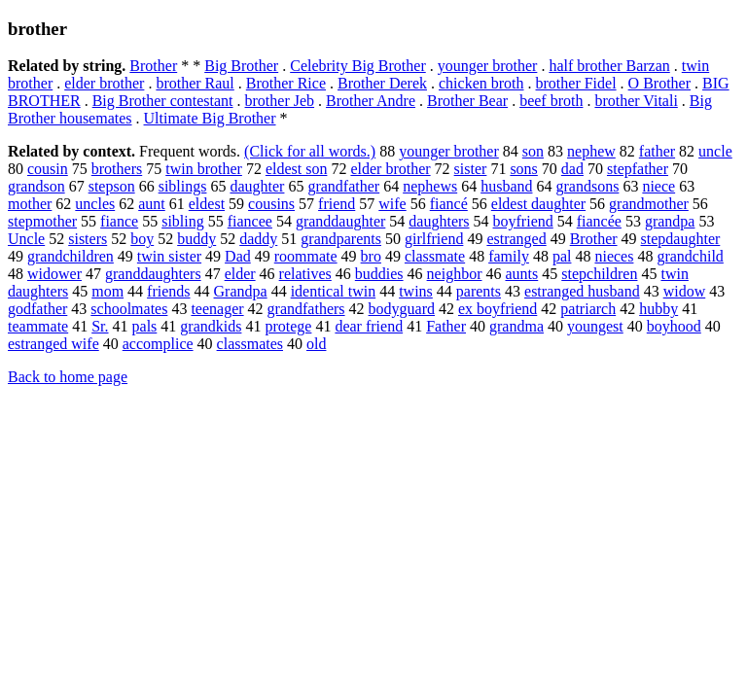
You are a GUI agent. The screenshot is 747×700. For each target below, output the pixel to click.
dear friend (369, 326)
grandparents (341, 239)
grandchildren (71, 256)
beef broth (551, 101)
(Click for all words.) (310, 151)
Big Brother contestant (163, 101)
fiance (119, 221)
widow (685, 291)
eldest (207, 204)
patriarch (588, 309)
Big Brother (241, 66)
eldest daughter (538, 204)
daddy (258, 239)
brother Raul (195, 83)
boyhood (674, 326)
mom (107, 291)
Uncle (26, 239)
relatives (305, 274)
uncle (715, 151)
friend (337, 204)
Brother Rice (286, 83)
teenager (217, 309)
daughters (439, 221)
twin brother (204, 169)
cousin (48, 169)
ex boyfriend (498, 309)
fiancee (250, 221)
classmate (435, 256)
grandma (516, 326)
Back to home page (68, 377)
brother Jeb (280, 101)
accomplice (158, 344)
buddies (379, 274)
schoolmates (129, 309)
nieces (614, 256)
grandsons (587, 186)
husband (506, 186)
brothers (117, 169)
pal (562, 256)
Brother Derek (382, 83)
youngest (595, 326)
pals (145, 326)
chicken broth (481, 83)
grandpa (670, 221)
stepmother (42, 221)
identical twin (334, 291)
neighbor (455, 274)
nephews (430, 186)
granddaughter (340, 221)
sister (471, 169)
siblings (183, 186)
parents (479, 291)
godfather (37, 309)
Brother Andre (371, 101)
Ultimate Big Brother (210, 118)
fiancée (599, 221)
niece (658, 186)
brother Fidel (576, 83)
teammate (38, 326)
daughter (257, 186)
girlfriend (434, 239)
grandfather (343, 186)
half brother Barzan (609, 66)
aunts (521, 274)
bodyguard (402, 309)
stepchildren (599, 274)
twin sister (169, 256)
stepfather (638, 169)
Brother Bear (467, 101)
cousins (271, 204)
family (509, 256)
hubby (658, 309)
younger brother (488, 66)
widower (54, 274)
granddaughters (153, 274)
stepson (112, 186)
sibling (183, 221)
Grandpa (241, 291)
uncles (95, 204)
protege (288, 326)
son (533, 151)
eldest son (297, 169)
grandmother (649, 204)
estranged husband (582, 291)
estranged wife (53, 344)
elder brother (104, 83)
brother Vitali (636, 101)
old (316, 344)
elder (240, 274)
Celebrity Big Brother (358, 66)
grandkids (211, 326)
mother (30, 204)
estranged (516, 239)
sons (523, 169)
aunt (152, 204)
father (657, 151)
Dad (238, 256)
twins (416, 291)
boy (142, 239)
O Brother (659, 83)
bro (371, 256)
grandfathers (306, 309)
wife (392, 204)
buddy (196, 239)
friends (168, 291)
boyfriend (523, 221)
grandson (36, 186)
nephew (591, 151)
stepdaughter (681, 239)
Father (446, 326)
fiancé (449, 204)
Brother (153, 66)
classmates (250, 344)
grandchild (690, 256)
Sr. (100, 326)
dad (572, 169)
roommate (306, 256)
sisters (88, 239)
